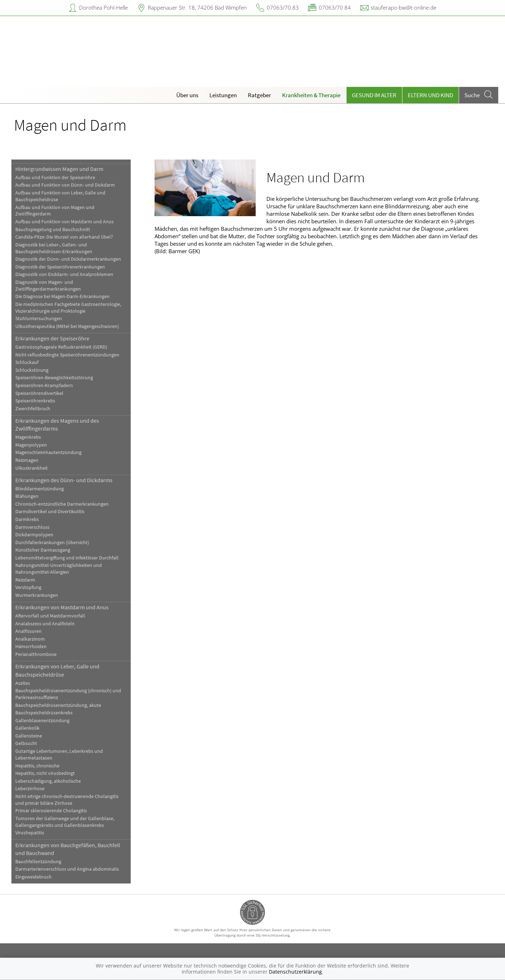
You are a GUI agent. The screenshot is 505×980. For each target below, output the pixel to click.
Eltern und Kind (430, 95)
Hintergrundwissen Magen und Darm (59, 169)
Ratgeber (259, 95)
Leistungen (223, 95)
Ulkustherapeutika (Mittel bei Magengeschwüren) (67, 326)
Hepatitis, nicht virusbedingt (45, 773)
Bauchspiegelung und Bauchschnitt (53, 230)
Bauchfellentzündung (38, 862)
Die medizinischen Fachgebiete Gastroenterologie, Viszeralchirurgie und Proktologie (68, 308)
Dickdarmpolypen (34, 535)
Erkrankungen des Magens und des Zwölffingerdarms (57, 424)
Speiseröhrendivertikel (39, 393)
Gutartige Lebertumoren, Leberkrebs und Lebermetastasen (59, 755)
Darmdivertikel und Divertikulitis (50, 512)
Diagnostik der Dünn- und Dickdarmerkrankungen (68, 259)
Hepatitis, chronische (37, 766)
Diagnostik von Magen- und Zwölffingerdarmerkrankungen (48, 286)
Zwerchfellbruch (33, 409)
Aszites (23, 683)
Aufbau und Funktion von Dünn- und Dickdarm (65, 185)
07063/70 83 (283, 7)
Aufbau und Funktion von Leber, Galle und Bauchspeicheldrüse (60, 196)
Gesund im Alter (374, 95)
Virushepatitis (30, 833)
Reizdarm (25, 580)
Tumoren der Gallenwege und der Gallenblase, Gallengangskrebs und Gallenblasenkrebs (65, 822)
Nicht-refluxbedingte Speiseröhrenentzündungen (67, 355)
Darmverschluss (32, 527)
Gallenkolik (27, 728)
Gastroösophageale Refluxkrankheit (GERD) (61, 347)
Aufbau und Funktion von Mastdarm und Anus (64, 222)
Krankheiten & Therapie (311, 95)
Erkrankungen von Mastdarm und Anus (62, 607)
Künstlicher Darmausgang (43, 550)
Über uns (187, 95)
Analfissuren (28, 631)
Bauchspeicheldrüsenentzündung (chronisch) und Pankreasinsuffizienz (68, 694)
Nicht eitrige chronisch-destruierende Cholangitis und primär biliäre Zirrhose (67, 800)
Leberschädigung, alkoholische (48, 781)
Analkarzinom (30, 639)
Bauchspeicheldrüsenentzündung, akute (58, 705)
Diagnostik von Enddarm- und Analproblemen (64, 274)
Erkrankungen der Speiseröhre (52, 338)
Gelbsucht (26, 743)
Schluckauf (27, 362)
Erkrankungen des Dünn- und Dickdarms (64, 480)
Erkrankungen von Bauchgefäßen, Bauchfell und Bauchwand (68, 849)
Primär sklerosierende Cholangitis (51, 811)
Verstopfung (28, 587)
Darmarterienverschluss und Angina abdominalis (67, 869)
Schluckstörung (32, 370)
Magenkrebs (28, 437)
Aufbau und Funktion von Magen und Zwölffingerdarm (55, 211)
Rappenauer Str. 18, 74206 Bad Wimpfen (197, 7)
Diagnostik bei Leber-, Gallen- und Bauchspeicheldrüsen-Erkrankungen (54, 248)
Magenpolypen (31, 445)
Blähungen (27, 496)
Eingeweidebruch (33, 877)
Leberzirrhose (30, 789)
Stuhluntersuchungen (39, 319)
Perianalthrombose (36, 654)
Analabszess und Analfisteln (45, 624)
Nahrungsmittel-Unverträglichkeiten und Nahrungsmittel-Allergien (59, 569)
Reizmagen (27, 460)
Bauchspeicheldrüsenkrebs (44, 713)
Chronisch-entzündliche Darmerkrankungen (62, 504)
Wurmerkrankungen (37, 595)
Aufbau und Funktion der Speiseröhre (55, 178)
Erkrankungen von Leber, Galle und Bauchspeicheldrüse (57, 670)
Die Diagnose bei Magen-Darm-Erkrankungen (63, 296)
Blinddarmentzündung (40, 489)
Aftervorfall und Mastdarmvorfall (50, 616)
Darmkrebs (27, 519)
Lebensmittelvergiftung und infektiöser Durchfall (67, 558)
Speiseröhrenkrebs (35, 401)
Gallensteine (29, 736)
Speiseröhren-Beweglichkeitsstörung (54, 378)
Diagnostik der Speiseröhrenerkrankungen (60, 267)
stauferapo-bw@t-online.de (404, 7)
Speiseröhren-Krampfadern (44, 385)
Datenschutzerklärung (295, 972)
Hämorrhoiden (31, 647)
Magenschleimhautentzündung (48, 452)
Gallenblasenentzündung (42, 721)
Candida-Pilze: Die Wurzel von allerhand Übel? (64, 237)
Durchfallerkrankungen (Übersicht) (52, 543)
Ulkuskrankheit (32, 468)
